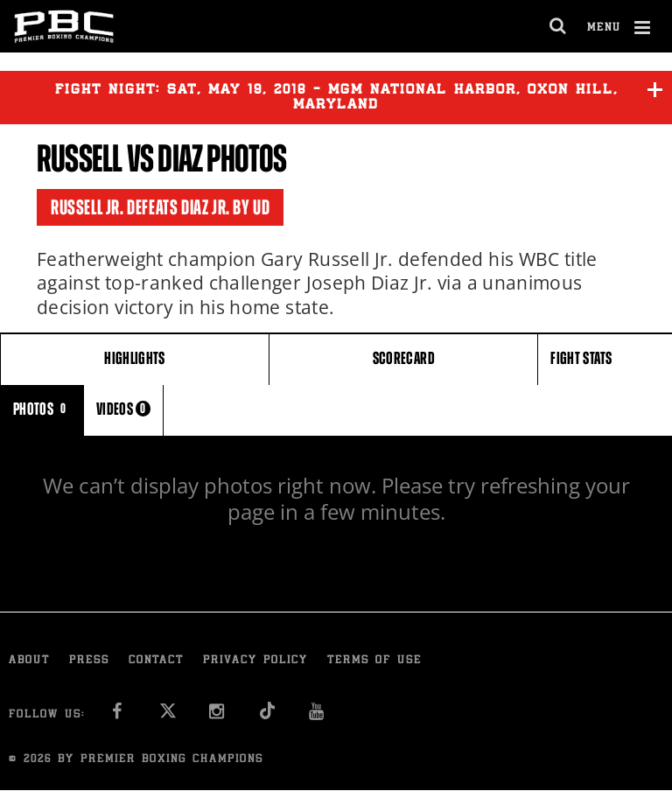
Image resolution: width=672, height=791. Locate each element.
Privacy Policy (255, 661)
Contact (156, 661)
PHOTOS (42, 409)
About (29, 661)
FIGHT (581, 358)
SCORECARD (404, 358)
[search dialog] (559, 26)
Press (89, 661)
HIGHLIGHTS (135, 358)
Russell (79, 159)
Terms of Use (374, 661)
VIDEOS (123, 409)
